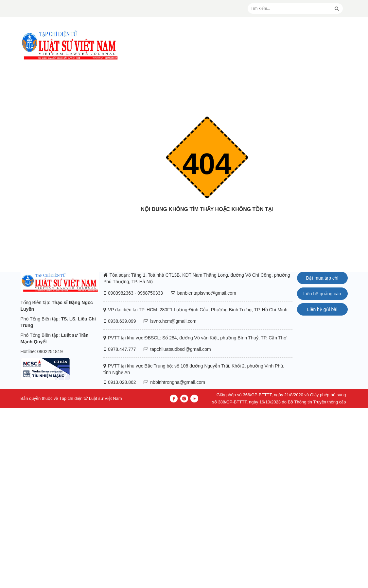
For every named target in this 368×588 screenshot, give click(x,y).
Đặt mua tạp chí (322, 278)
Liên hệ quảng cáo (322, 294)
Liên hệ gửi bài (322, 309)
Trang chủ (207, 222)
